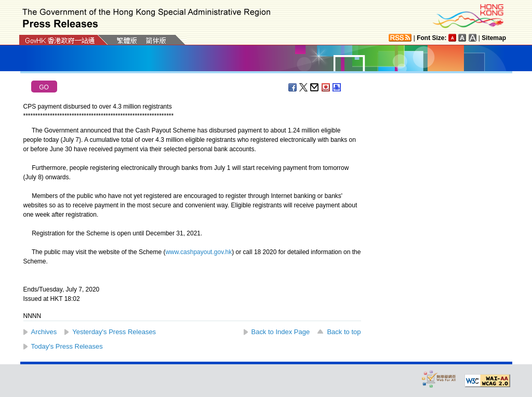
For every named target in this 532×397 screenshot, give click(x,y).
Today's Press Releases (67, 346)
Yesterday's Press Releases (114, 332)
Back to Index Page (281, 332)
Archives (44, 332)
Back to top (344, 332)
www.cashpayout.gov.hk (198, 252)
